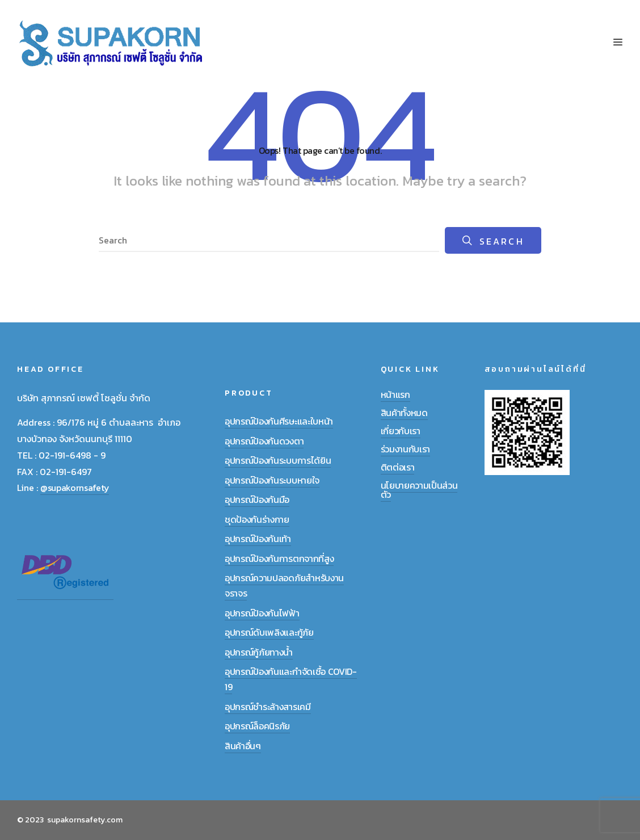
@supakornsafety (75, 488)
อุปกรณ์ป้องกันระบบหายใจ (272, 480)
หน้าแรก (395, 394)
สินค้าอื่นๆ (243, 746)
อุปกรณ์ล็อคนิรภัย (257, 726)
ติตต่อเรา (398, 467)
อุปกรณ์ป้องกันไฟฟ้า (262, 613)
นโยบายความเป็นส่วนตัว (419, 490)
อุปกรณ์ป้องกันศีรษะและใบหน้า (279, 421)
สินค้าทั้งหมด (404, 413)
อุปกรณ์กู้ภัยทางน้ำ (259, 652)
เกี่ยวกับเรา (401, 431)
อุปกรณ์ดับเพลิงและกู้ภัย (269, 632)
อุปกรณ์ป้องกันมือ (257, 499)
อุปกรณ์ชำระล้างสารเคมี (268, 707)
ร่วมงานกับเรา (405, 449)
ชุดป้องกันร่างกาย (257, 519)
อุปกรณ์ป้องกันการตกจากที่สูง (279, 558)
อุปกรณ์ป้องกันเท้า (258, 539)
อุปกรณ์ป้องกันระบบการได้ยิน (278, 460)
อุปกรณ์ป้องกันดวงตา (264, 441)
